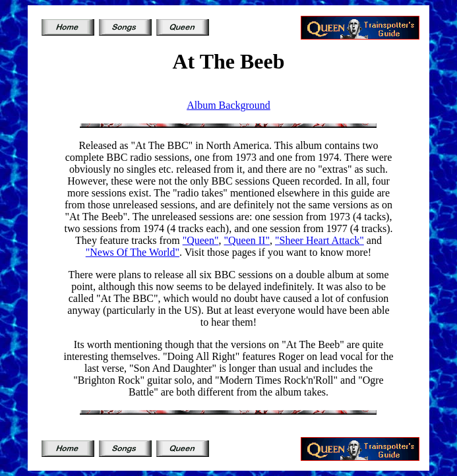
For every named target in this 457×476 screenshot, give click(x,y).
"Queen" (201, 240)
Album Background (228, 105)
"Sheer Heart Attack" (320, 240)
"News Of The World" (133, 252)
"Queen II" (247, 240)
